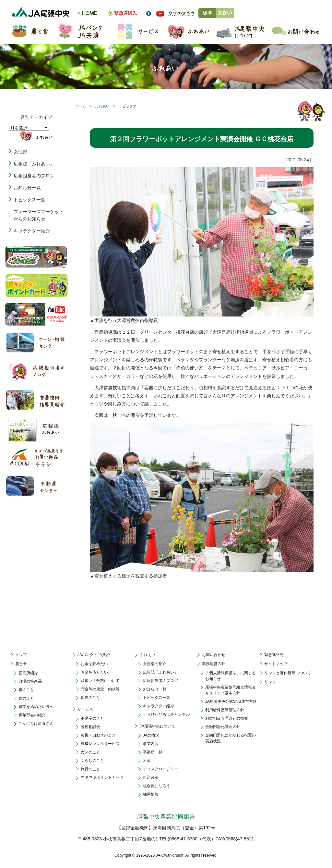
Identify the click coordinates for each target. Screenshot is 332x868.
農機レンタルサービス (100, 744)
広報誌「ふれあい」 (34, 164)
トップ (21, 655)
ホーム (81, 106)
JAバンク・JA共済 (94, 655)
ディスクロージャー (160, 769)
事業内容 (151, 744)
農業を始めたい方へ (36, 707)
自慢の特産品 (30, 681)
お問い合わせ (214, 655)
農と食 (21, 664)
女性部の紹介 (155, 664)
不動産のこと (92, 718)
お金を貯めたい (94, 664)
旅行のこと (90, 769)
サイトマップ (276, 664)
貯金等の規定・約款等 (100, 689)
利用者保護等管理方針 (225, 710)
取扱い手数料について (100, 681)
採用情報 (151, 794)
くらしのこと (92, 761)
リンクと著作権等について (288, 673)
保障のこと (90, 698)
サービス (85, 709)
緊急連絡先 (274, 655)
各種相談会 (90, 727)
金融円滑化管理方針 (223, 727)
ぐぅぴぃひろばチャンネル (166, 714)
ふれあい (102, 106)
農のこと (26, 690)
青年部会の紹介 (32, 715)
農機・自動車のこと (98, 735)
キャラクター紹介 (32, 231)
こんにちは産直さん (36, 724)
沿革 (147, 761)
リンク (270, 682)
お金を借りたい (94, 672)
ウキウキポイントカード (102, 777)
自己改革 (151, 777)
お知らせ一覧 (27, 188)
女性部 (20, 152)
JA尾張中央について (158, 726)
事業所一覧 (153, 752)
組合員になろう (157, 786)
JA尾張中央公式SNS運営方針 (231, 701)
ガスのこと (90, 752)
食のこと (26, 698)
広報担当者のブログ (34, 176)
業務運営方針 (214, 664)
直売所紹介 (28, 673)
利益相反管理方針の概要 (227, 718)
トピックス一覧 (30, 200)
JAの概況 (151, 735)
